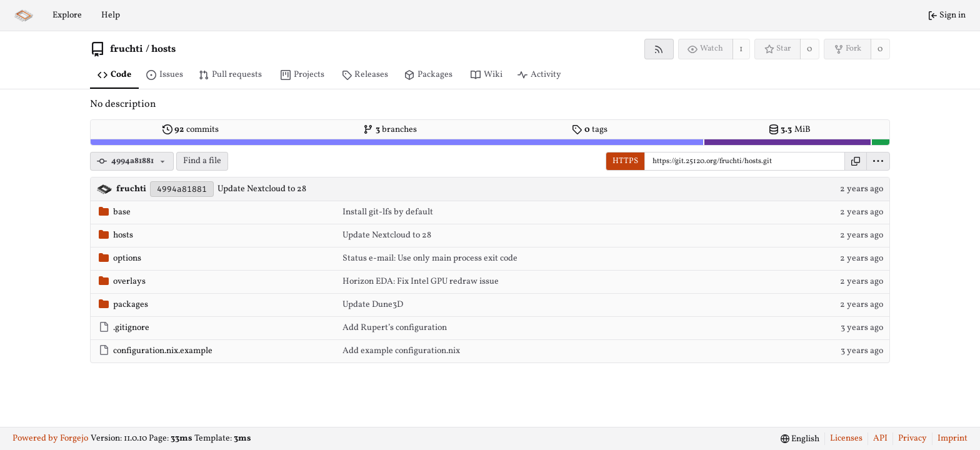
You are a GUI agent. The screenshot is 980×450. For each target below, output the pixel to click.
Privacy (912, 438)
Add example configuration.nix (401, 351)
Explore (67, 15)
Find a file (202, 161)
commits (191, 130)
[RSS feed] (659, 49)
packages (123, 305)
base (115, 212)
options (120, 258)
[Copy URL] (856, 161)
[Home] (24, 16)
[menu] (878, 161)
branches (390, 130)
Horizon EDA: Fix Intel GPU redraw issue (421, 282)
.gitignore (124, 328)
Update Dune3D (373, 305)
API (880, 438)
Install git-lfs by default (388, 212)
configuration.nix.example (156, 351)
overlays (122, 282)
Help (111, 15)
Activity (539, 75)
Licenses (846, 438)
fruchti (127, 49)
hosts (163, 49)
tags (590, 130)
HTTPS (625, 161)
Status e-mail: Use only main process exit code (430, 258)
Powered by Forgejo (50, 438)
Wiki (487, 75)
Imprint (952, 438)
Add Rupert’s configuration (395, 328)
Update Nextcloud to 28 (262, 189)
